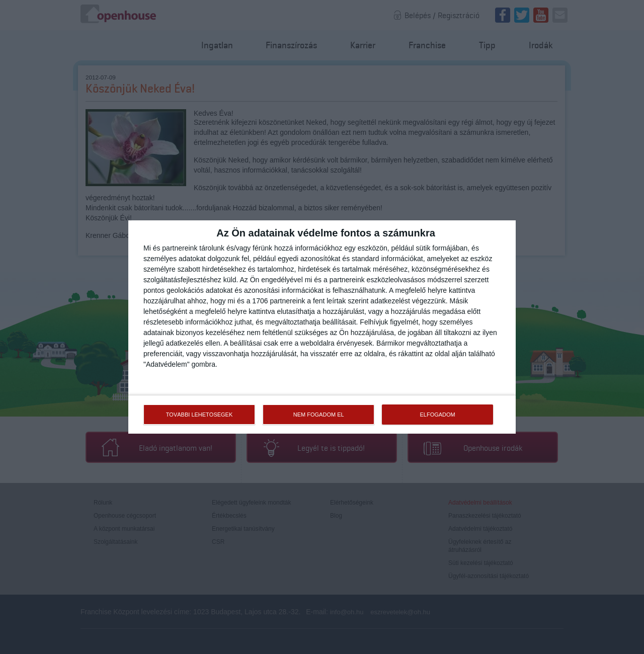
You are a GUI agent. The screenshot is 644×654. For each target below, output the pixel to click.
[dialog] (322, 327)
